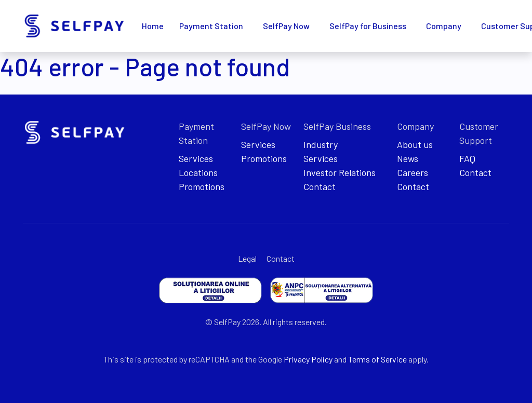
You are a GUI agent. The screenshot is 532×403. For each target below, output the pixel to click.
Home (153, 26)
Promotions (202, 186)
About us (415, 144)
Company (444, 26)
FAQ (467, 158)
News (408, 158)
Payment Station (211, 26)
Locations (198, 172)
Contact (320, 186)
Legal (247, 258)
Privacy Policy (308, 359)
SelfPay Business (337, 126)
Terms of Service (377, 359)
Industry (321, 144)
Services (196, 158)
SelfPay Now (286, 26)
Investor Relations (340, 172)
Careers (413, 172)
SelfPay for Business (368, 26)
